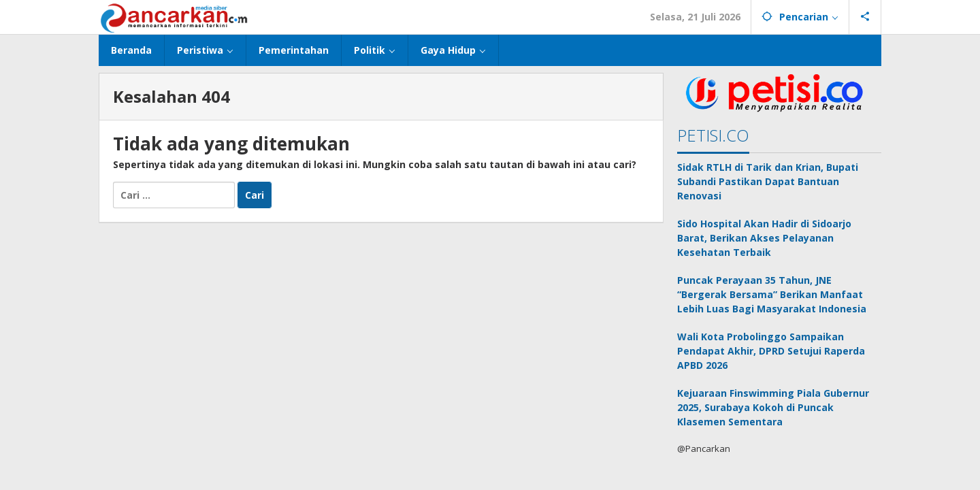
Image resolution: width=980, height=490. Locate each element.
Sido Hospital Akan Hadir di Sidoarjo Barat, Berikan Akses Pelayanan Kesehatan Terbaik (764, 238)
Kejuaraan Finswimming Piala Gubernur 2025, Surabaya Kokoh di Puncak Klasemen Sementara (773, 407)
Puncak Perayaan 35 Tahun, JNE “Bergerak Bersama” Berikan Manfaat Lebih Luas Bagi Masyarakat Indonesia (772, 294)
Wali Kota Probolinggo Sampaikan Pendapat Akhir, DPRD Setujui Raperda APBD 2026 (771, 351)
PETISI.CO (713, 135)
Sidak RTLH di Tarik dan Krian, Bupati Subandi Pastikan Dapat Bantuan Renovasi (768, 181)
